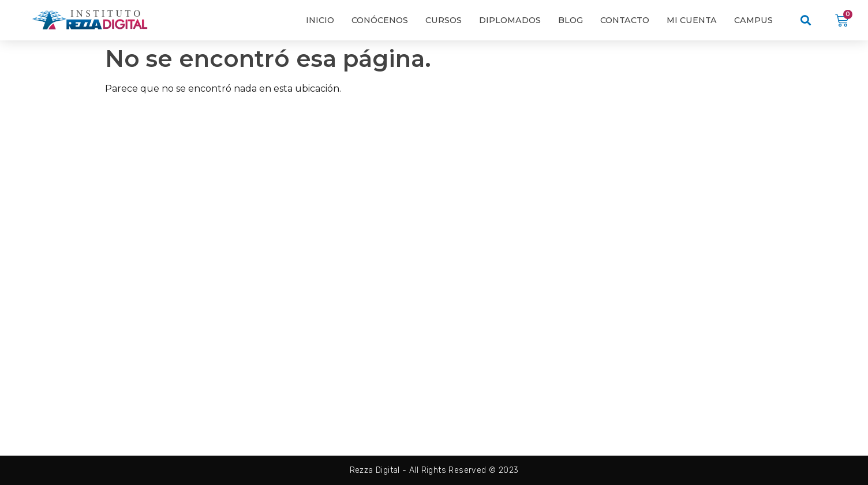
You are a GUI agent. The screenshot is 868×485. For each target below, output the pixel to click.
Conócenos (380, 20)
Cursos (444, 20)
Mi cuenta (692, 20)
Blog (570, 20)
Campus (753, 20)
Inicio (320, 20)
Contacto (625, 20)
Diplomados (510, 20)
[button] (806, 20)
